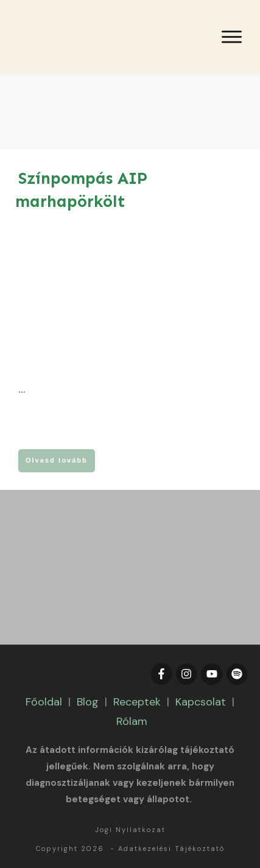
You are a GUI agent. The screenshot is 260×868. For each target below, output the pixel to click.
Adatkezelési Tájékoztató (171, 849)
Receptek (137, 702)
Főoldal (44, 702)
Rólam (132, 721)
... (22, 390)
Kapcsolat (201, 702)
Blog (88, 702)
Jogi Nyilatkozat (130, 830)
